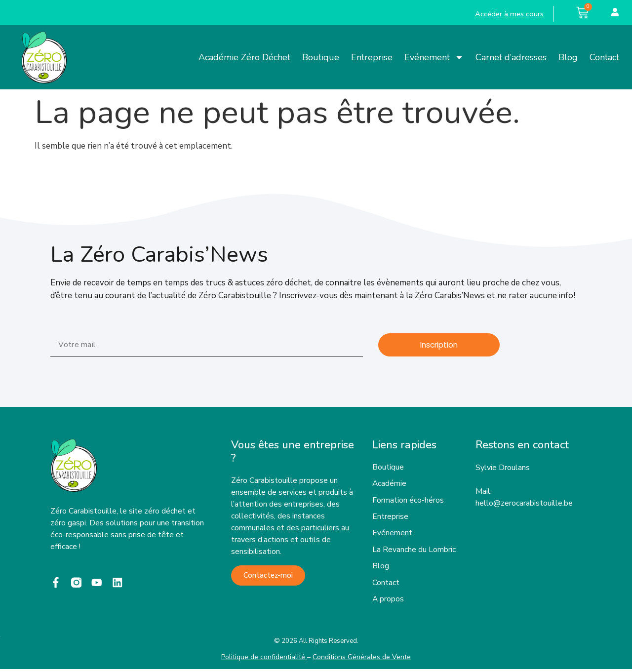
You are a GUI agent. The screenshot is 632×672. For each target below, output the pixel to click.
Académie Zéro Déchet (244, 57)
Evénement (434, 57)
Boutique (321, 57)
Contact (604, 57)
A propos (388, 602)
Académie (390, 484)
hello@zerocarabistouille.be (524, 503)
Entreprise (372, 57)
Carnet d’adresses (511, 57)
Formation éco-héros (408, 501)
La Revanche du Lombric (414, 552)
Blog (568, 57)
